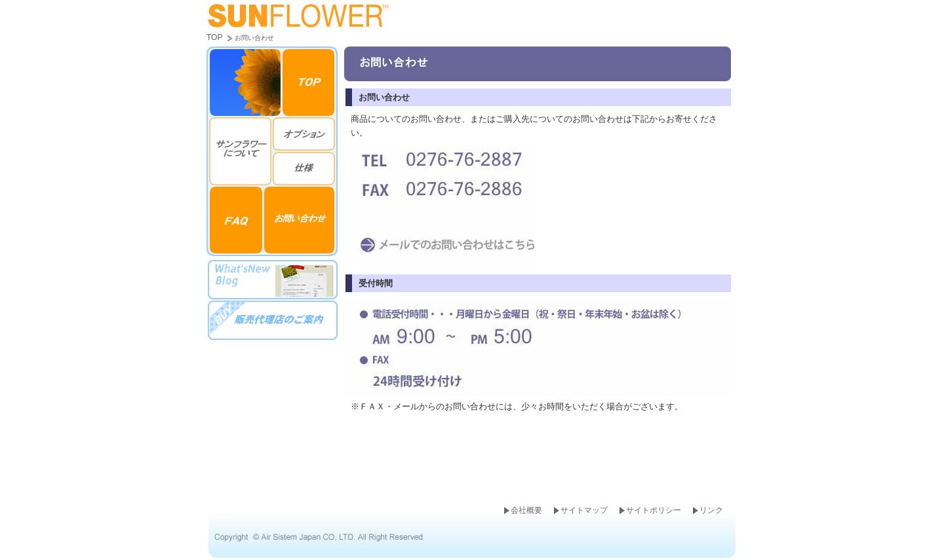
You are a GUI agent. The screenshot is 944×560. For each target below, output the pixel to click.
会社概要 (526, 510)
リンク (711, 510)
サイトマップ (584, 510)
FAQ (235, 222)
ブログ (272, 280)
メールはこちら (439, 245)
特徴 (239, 151)
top (310, 81)
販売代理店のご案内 (272, 320)
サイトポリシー (654, 510)
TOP (214, 37)
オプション (305, 133)
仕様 (305, 168)
